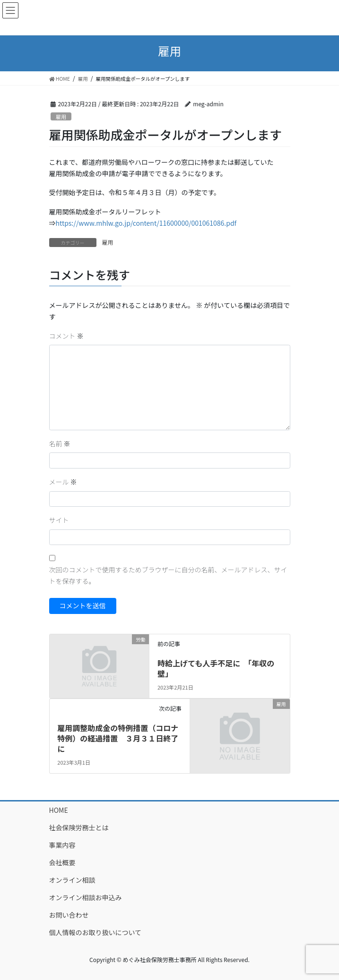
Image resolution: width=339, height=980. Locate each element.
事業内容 (62, 845)
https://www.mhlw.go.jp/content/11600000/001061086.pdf (146, 223)
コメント (66, 336)
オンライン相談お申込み (86, 897)
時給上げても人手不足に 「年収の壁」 (216, 668)
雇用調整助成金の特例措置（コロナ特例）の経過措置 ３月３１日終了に (118, 738)
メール (63, 482)
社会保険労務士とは (79, 827)
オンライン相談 (72, 880)
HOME (59, 810)
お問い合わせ (69, 915)
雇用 (61, 117)
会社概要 (62, 862)
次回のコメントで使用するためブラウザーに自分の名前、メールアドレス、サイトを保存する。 (168, 575)
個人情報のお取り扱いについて (96, 932)
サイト (59, 520)
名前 (60, 443)
